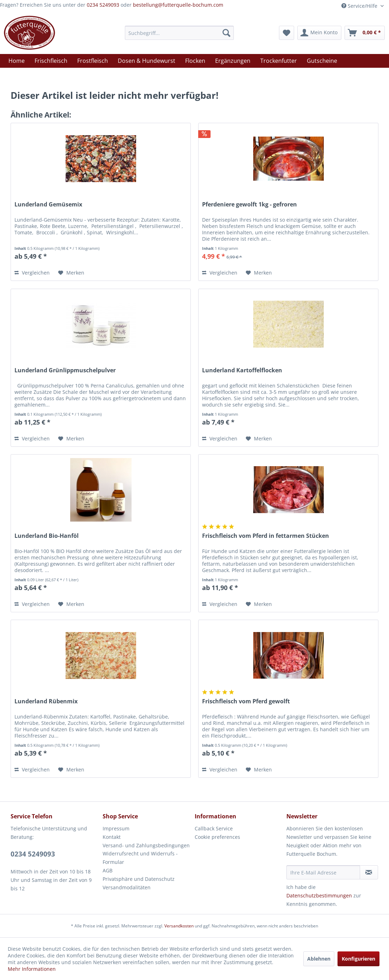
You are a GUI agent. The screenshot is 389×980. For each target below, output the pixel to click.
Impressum (116, 828)
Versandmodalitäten (127, 887)
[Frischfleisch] (51, 61)
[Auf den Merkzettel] (71, 273)
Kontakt (112, 837)
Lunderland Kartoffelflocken (242, 370)
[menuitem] (179, 33)
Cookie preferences (217, 837)
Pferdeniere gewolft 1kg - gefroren (250, 205)
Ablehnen (319, 959)
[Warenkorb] (365, 33)
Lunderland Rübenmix (46, 701)
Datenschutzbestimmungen (319, 895)
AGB (108, 870)
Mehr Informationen (32, 969)
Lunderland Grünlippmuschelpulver (65, 370)
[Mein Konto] (319, 33)
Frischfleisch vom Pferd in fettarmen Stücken (266, 536)
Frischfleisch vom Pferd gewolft (246, 701)
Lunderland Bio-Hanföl (47, 536)
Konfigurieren (358, 959)
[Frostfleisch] (93, 61)
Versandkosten (179, 926)
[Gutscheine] (322, 61)
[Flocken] (195, 61)
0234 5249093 (103, 5)
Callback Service (214, 828)
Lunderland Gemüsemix (48, 205)
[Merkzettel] (287, 33)
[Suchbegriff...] (179, 33)
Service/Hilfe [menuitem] (360, 6)
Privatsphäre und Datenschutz (139, 879)
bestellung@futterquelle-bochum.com (178, 5)
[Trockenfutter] (279, 61)
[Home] (17, 61)
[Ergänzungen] (233, 61)
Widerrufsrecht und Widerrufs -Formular (140, 858)
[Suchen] (226, 33)
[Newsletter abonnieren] (369, 872)
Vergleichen (32, 273)
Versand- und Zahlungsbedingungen (146, 845)
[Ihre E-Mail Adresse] (323, 872)
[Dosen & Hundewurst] (147, 61)
